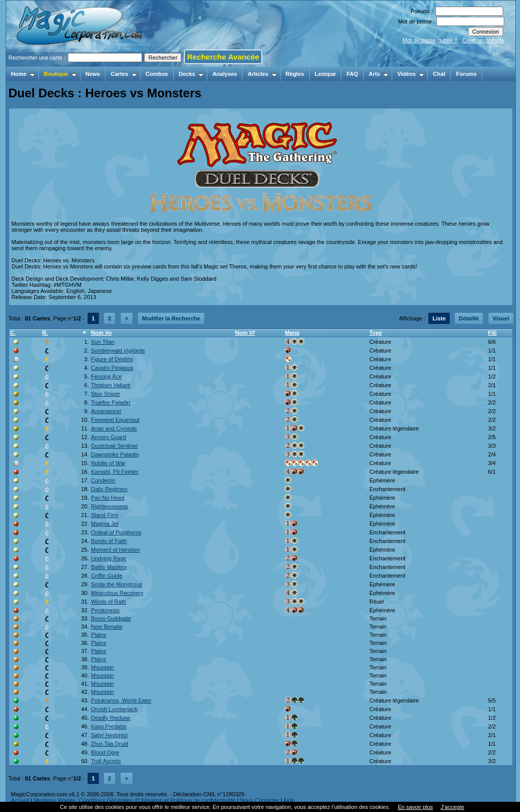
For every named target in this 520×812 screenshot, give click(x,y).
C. (13, 333)
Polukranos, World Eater (121, 700)
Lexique (325, 74)
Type (376, 333)
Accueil (20, 800)
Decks (191, 74)
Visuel (501, 318)
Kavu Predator (108, 726)
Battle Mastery (108, 567)
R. (45, 333)
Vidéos (411, 74)
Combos (157, 74)
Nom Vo (101, 333)
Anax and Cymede (114, 428)
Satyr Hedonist (109, 735)
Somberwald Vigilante (118, 350)
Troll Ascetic (106, 761)
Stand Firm (104, 515)
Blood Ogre (105, 752)
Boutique (60, 74)
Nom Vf (245, 333)
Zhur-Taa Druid (109, 744)
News (93, 74)
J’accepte (452, 807)
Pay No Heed (107, 498)
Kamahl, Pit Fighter (115, 472)
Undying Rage (108, 558)
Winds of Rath (108, 602)
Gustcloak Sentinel (114, 446)
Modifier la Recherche (171, 318)
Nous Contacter (259, 800)
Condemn (103, 480)
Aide (289, 800)
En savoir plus (415, 807)
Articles (262, 74)
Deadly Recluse (110, 718)
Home (23, 74)
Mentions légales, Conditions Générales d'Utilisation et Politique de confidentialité (135, 800)
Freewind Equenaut (115, 420)
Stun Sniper (105, 394)
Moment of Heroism (115, 550)
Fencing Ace (106, 376)
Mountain (102, 667)
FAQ (352, 74)
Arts (379, 74)
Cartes (124, 74)
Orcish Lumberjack (114, 709)
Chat (439, 74)
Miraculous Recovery (117, 593)
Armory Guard (108, 437)
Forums (466, 74)
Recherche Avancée (223, 57)
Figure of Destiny (112, 359)
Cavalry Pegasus (112, 368)
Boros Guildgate (111, 618)
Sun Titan (102, 342)
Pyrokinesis (105, 610)
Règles (295, 74)
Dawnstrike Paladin (115, 454)
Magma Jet (104, 524)
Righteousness (109, 506)
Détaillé (469, 318)
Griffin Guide (106, 576)
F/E (492, 333)
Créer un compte (483, 40)
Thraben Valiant (110, 385)
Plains (98, 635)
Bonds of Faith (109, 541)
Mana (292, 333)
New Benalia (106, 627)
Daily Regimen (109, 489)
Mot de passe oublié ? (430, 40)
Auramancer (106, 411)
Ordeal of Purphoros (116, 532)
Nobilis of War (108, 463)
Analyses (225, 74)
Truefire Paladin (110, 402)
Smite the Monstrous (116, 584)
